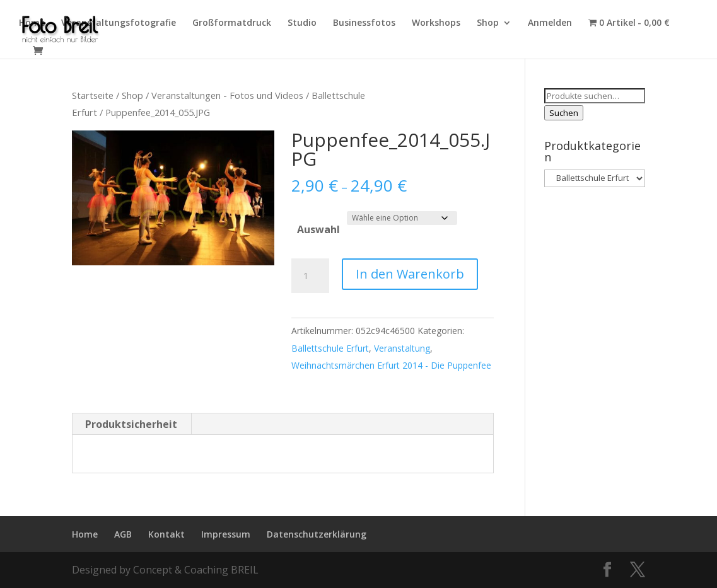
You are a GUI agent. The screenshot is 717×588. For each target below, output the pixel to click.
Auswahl (318, 229)
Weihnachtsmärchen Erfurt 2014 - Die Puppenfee (391, 365)
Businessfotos (364, 23)
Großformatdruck (232, 23)
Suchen (564, 113)
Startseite (93, 95)
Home (32, 23)
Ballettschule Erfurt (330, 348)
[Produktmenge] (310, 276)
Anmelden (550, 23)
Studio (302, 23)
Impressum (226, 534)
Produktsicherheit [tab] (131, 424)
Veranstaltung (402, 348)
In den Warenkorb (410, 274)
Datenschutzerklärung (317, 534)
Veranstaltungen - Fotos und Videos (227, 95)
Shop (488, 23)
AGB (123, 534)
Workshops (436, 23)
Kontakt (166, 534)
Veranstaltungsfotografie (119, 23)
